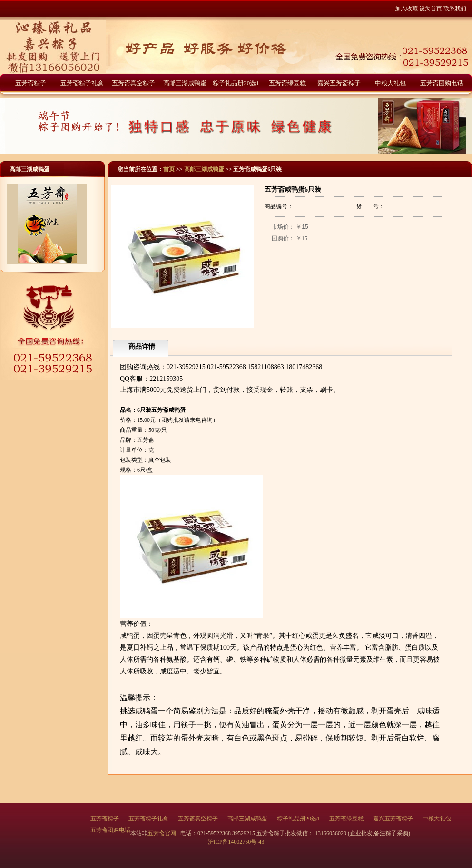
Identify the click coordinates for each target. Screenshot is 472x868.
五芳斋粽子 (31, 83)
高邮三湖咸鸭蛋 (185, 83)
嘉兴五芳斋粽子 (339, 83)
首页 (169, 169)
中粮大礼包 (390, 83)
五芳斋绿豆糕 (287, 83)
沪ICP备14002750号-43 (236, 842)
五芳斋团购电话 (442, 83)
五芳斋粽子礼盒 (82, 83)
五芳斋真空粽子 (133, 83)
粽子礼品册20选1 (236, 83)
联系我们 (455, 9)
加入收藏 (406, 9)
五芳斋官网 (162, 833)
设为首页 (431, 9)
